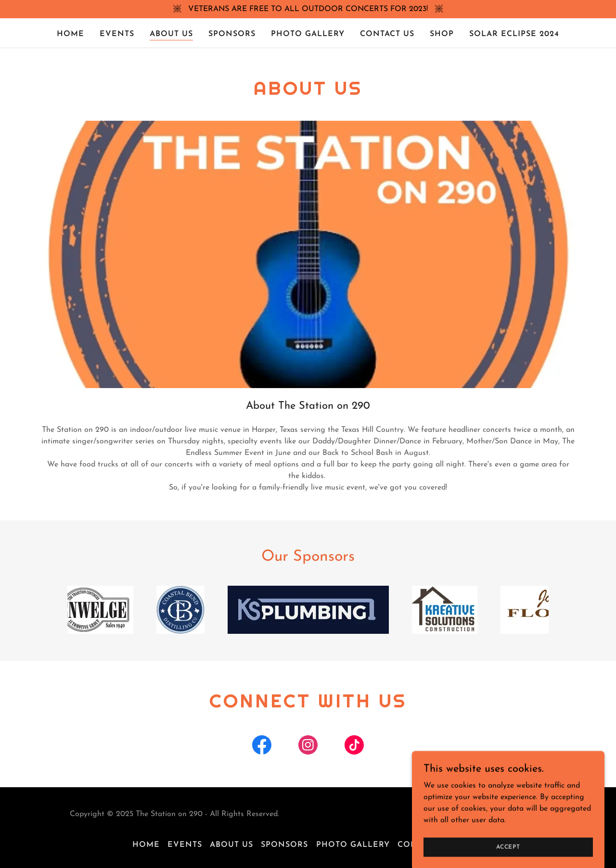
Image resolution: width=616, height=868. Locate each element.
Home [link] (71, 34)
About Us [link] (171, 34)
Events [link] (117, 34)
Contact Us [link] (387, 34)
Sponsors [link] (232, 34)
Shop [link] (442, 34)
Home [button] (146, 845)
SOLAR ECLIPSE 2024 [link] (514, 34)
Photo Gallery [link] (308, 34)
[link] (262, 747)
